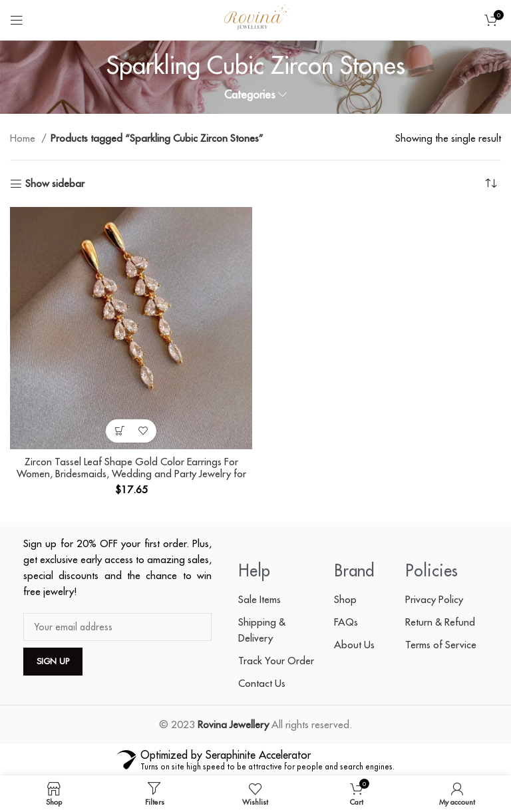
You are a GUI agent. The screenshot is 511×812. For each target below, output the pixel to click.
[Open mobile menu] (17, 20)
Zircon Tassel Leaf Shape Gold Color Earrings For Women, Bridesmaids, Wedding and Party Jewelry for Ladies (131, 474)
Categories (250, 95)
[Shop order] (491, 184)
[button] (119, 431)
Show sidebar (55, 184)
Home (24, 138)
